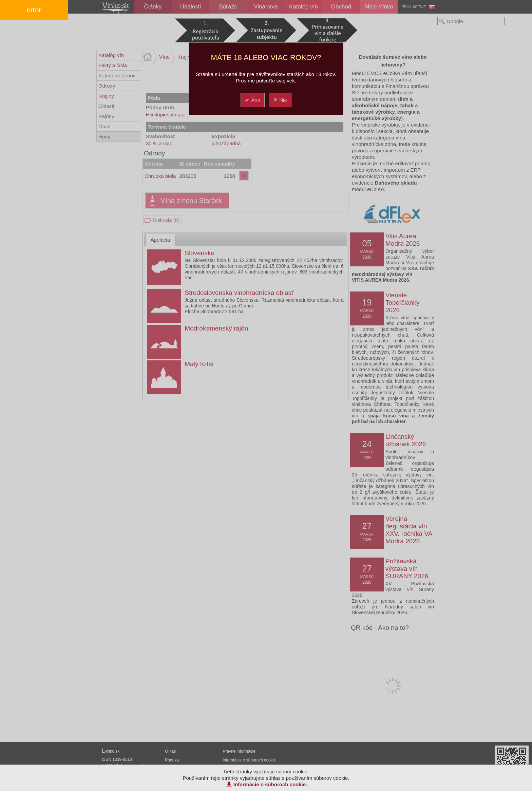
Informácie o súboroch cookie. (270, 784)
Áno (252, 100)
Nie (280, 100)
